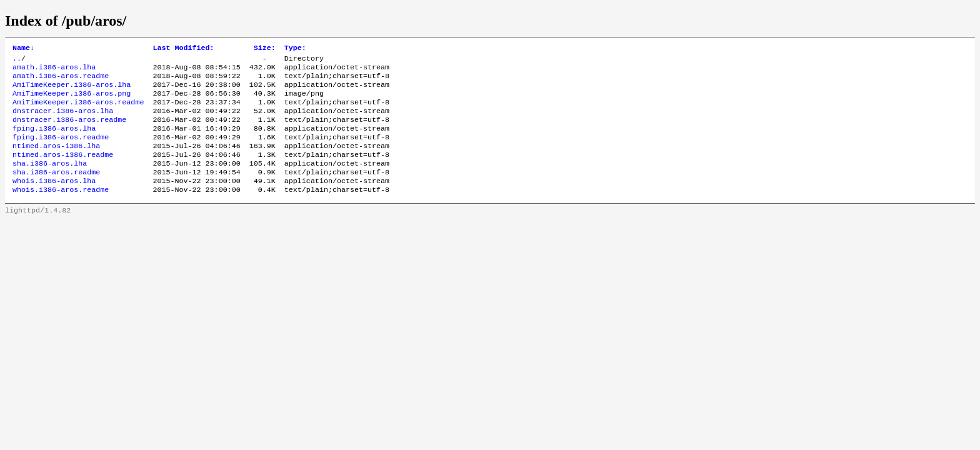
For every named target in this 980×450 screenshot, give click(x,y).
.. (17, 61)
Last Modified (183, 49)
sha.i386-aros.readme (56, 191)
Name (23, 49)
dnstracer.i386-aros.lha (63, 121)
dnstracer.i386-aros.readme (69, 131)
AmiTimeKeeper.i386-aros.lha (72, 91)
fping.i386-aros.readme (61, 151)
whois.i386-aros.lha (54, 201)
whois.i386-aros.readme (61, 211)
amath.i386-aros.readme (61, 81)
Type (295, 49)
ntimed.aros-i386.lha (56, 161)
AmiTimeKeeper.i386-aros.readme (78, 111)
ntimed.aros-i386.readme (63, 171)
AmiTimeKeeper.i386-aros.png (72, 101)
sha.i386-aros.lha (50, 181)
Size (265, 49)
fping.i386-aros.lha (54, 141)
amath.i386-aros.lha (54, 71)
